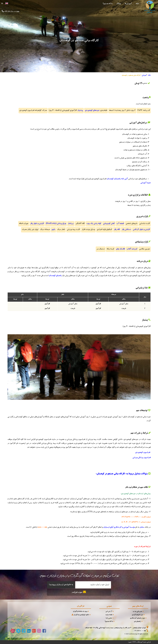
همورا (130, 642)
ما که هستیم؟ (108, 4)
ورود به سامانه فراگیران (80, 612)
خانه (137, 4)
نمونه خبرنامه (79, 592)
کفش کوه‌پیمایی (109, 224)
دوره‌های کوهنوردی (92, 111)
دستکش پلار (126, 230)
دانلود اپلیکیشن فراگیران (80, 615)
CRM (134, 642)
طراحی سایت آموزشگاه (144, 642)
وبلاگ (119, 4)
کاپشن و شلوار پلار (37, 224)
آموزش (144, 75)
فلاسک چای (120, 249)
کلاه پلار (117, 230)
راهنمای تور (137, 622)
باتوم (53, 230)
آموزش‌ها (128, 4)
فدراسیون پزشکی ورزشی (142, 458)
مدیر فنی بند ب (137, 612)
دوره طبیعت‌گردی (137, 615)
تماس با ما (109, 618)
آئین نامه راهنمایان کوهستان (117, 179)
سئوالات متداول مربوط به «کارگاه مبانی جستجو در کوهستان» (122, 474)
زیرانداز (71, 224)
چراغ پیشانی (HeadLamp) (56, 224)
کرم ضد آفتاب (132, 249)
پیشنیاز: (80, 111)
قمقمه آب (120, 224)
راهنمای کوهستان (55, 276)
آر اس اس (109, 612)
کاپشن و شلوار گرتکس (141, 230)
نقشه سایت (109, 615)
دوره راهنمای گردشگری (137, 618)
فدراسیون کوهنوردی (143, 453)
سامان (142, 527)
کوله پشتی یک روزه (94, 224)
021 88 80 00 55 (140, 631)
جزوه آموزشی (146, 183)
